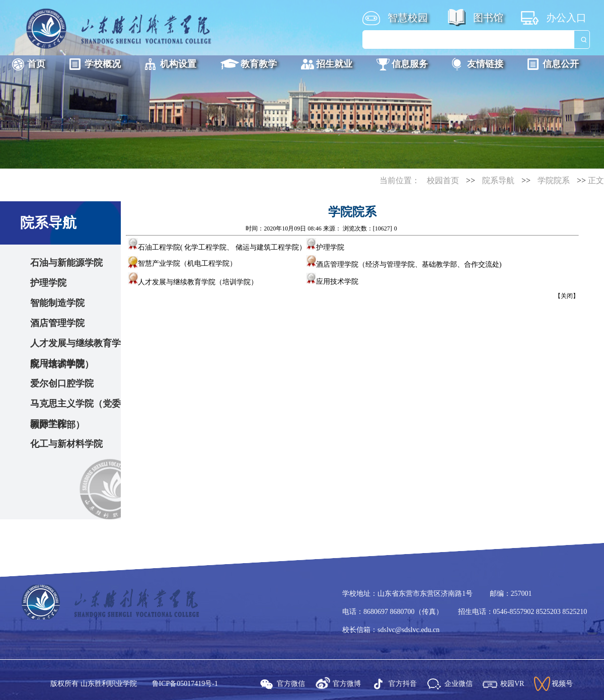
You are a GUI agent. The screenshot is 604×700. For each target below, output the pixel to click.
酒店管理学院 (57, 323)
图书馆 (488, 18)
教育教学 (259, 64)
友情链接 (485, 64)
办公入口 (566, 18)
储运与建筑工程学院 (267, 247)
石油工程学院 (154, 247)
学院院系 (554, 180)
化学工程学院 (205, 247)
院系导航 (498, 180)
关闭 (567, 296)
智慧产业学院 (159, 263)
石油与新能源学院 (66, 263)
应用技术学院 (57, 363)
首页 (36, 64)
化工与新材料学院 (66, 444)
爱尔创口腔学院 (62, 383)
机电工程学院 (208, 263)
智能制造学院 (57, 303)
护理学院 (48, 283)
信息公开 (561, 64)
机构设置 (178, 64)
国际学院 (48, 424)
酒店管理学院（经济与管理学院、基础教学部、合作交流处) (404, 264)
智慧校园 (408, 18)
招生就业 (334, 64)
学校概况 (103, 64)
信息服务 (410, 64)
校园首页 (443, 180)
